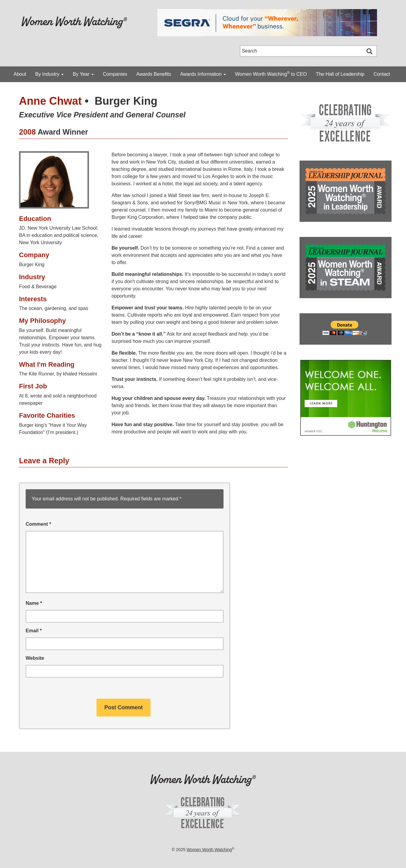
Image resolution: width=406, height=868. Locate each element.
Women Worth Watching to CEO (271, 74)
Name (34, 603)
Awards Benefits (154, 74)
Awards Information (203, 74)
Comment (38, 524)
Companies (115, 74)
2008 (27, 132)
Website (35, 658)
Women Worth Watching (209, 850)
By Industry (49, 74)
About (20, 74)
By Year (83, 74)
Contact (382, 74)
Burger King (126, 101)
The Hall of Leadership (340, 74)
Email (34, 631)
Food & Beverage (38, 287)
